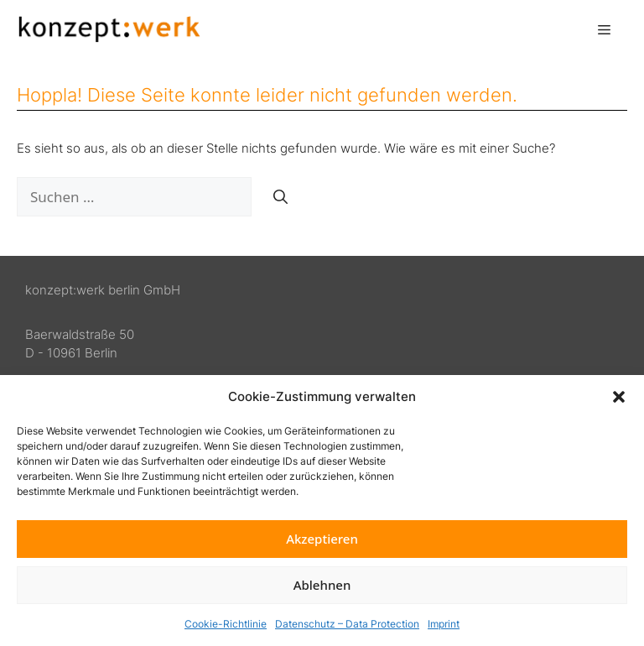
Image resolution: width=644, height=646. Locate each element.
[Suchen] (280, 197)
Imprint (444, 624)
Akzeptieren (322, 539)
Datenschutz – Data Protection (347, 624)
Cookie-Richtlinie (226, 624)
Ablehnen (322, 585)
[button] (619, 397)
